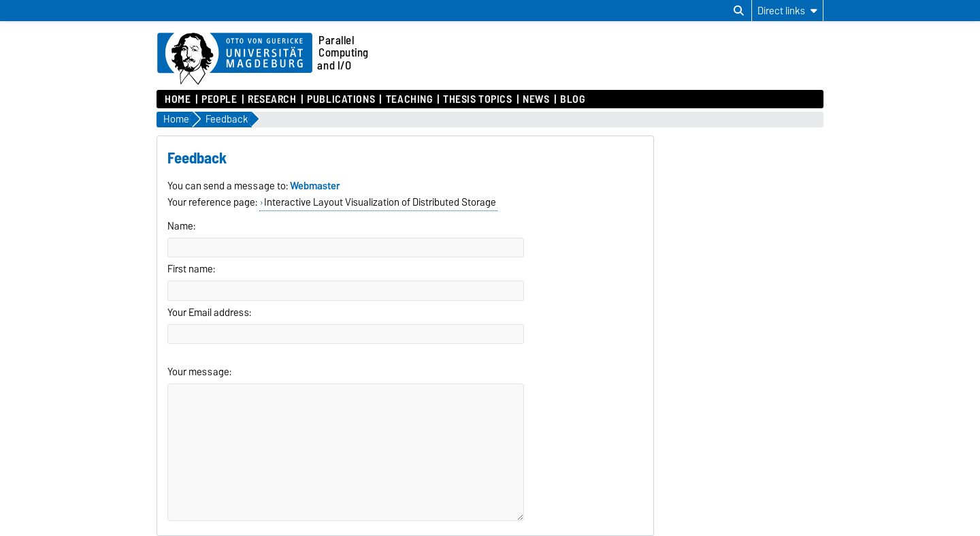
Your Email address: (209, 313)
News (536, 99)
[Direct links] (787, 11)
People (219, 99)
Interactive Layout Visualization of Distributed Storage (380, 202)
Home (178, 99)
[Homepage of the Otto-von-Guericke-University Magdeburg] (235, 59)
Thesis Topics (477, 99)
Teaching (409, 99)
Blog (572, 99)
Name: (181, 226)
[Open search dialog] (739, 11)
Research (272, 99)
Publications (341, 99)
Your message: (199, 372)
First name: (191, 269)
